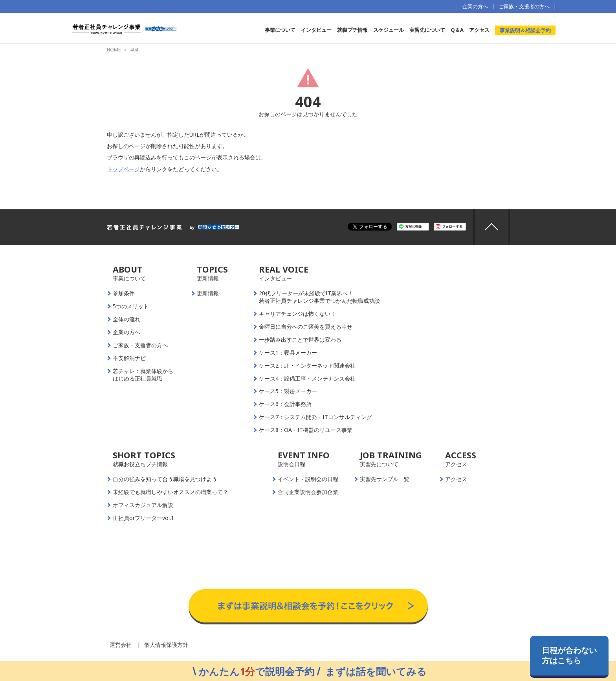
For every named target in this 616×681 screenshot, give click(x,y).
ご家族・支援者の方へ (524, 6)
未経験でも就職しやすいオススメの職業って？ (170, 492)
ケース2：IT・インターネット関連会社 (307, 366)
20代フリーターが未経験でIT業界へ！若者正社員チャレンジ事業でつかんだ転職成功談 (319, 297)
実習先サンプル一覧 (385, 479)
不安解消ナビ (129, 358)
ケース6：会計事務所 (285, 404)
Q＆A (457, 30)
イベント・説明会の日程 (308, 479)
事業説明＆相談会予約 (525, 30)
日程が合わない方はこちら (569, 655)
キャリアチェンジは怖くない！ (297, 314)
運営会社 (121, 645)
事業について (280, 30)
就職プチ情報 (352, 30)
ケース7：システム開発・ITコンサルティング (315, 417)
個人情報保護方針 (166, 645)
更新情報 (208, 293)
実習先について (427, 30)
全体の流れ (126, 319)
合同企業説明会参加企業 (308, 492)
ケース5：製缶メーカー (288, 391)
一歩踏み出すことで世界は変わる (300, 340)
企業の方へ (475, 6)
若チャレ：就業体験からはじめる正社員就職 (143, 375)
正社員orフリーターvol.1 (143, 518)
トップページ (123, 169)
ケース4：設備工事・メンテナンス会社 (307, 379)
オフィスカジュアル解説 (143, 505)
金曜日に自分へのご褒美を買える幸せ (306, 327)
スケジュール (389, 30)
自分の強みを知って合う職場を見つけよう (165, 479)
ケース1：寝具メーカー (288, 353)
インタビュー (316, 30)
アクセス (479, 30)
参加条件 (124, 293)
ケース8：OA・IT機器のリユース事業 (306, 430)
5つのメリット (131, 306)
